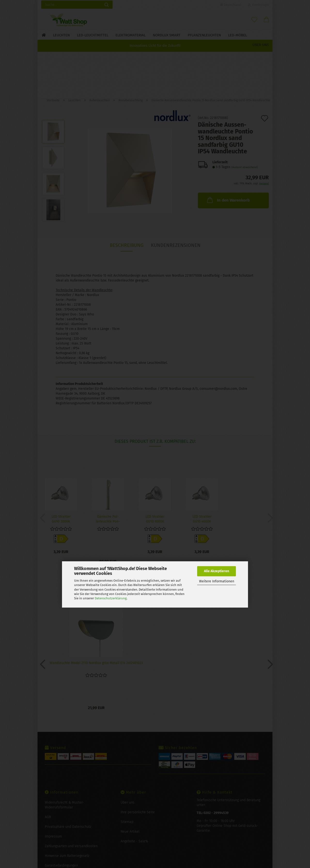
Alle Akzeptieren (217, 571)
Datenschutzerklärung (111, 598)
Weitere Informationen (217, 581)
